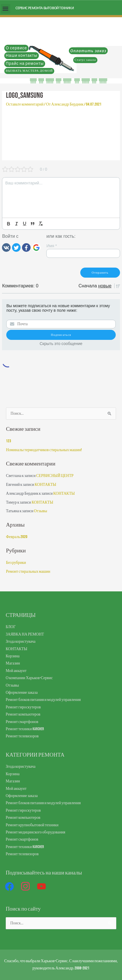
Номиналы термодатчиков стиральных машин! (44, 450)
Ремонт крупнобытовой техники (32, 825)
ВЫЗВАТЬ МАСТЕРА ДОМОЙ (29, 71)
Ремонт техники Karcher (25, 729)
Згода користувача (21, 642)
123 (9, 441)
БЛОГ (11, 627)
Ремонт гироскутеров (23, 707)
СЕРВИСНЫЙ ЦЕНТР (55, 476)
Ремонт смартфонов (22, 722)
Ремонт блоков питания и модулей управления (43, 700)
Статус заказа (85, 60)
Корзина (13, 656)
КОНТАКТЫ (45, 485)
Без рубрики (16, 563)
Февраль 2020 (17, 537)
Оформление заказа (22, 693)
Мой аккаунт (16, 671)
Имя (52, 246)
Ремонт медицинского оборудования (35, 832)
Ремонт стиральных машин (28, 572)
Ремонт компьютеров (23, 714)
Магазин (13, 663)
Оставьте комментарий (25, 104)
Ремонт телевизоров (22, 736)
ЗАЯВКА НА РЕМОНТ (25, 634)
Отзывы (41, 511)
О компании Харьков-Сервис (29, 678)
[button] (6, 9)
